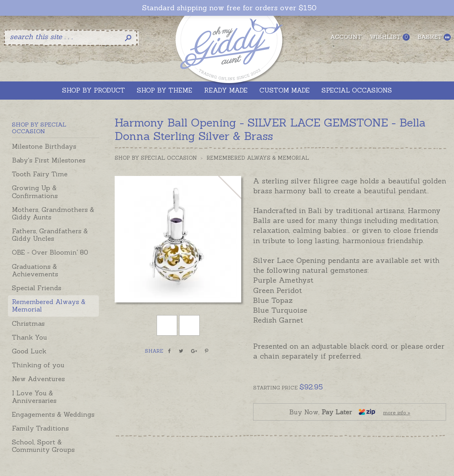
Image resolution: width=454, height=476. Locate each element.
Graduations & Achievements (35, 270)
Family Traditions (40, 428)
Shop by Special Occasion (156, 158)
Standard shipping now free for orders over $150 (229, 8)
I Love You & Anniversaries (34, 397)
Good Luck (29, 351)
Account (346, 37)
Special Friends (37, 288)
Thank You (29, 337)
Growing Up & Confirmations (35, 192)
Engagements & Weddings (53, 414)
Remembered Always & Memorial (49, 305)
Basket (434, 37)
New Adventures (38, 379)
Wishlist (390, 37)
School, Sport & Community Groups (43, 446)
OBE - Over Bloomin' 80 (50, 252)
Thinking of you (38, 365)
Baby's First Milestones (49, 160)
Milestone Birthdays (44, 146)
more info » (397, 413)
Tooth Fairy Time (40, 174)
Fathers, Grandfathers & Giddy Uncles (50, 235)
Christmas (28, 323)
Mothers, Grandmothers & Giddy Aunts (53, 213)
